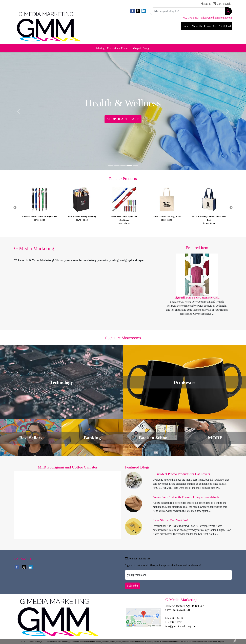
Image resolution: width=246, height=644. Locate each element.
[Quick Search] (187, 11)
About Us (197, 26)
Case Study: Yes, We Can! (170, 520)
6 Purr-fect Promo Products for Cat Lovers (181, 474)
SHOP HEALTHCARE (123, 119)
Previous (15, 208)
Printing (100, 48)
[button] (18, 111)
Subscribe (132, 586)
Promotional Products (119, 48)
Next (231, 208)
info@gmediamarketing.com (216, 18)
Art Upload (225, 26)
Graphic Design (142, 48)
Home (186, 26)
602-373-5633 (191, 18)
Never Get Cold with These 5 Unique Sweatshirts (186, 497)
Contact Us (210, 26)
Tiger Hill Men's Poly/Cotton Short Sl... (197, 298)
